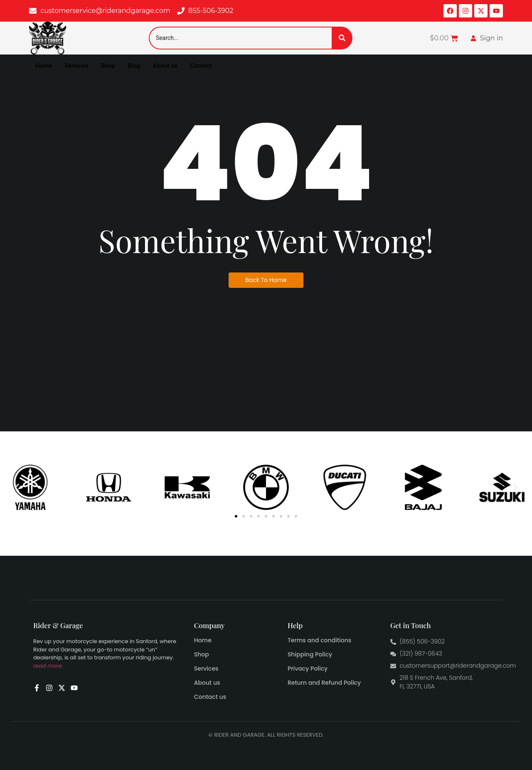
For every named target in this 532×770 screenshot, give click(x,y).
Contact (201, 66)
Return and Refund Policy (324, 683)
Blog (134, 66)
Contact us (210, 697)
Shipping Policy (310, 654)
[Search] (240, 38)
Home (44, 66)
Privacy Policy (308, 668)
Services (76, 66)
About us (165, 66)
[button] (17, 487)
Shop (108, 66)
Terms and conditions (319, 640)
